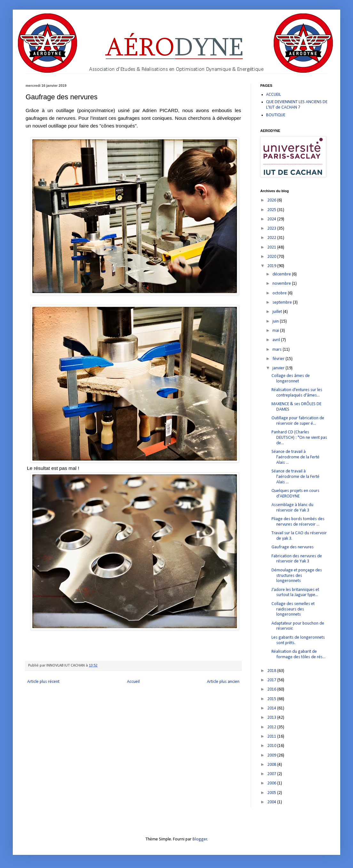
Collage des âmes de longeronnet (291, 379)
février (279, 359)
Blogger (200, 839)
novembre (282, 284)
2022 (272, 238)
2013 (272, 718)
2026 (272, 200)
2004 (272, 802)
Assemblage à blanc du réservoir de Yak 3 (292, 508)
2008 (272, 765)
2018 (272, 671)
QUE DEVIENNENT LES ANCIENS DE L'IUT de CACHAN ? (297, 105)
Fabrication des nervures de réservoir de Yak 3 (297, 559)
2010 (272, 746)
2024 (272, 219)
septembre (283, 303)
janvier (279, 368)
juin (276, 321)
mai (276, 331)
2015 (272, 699)
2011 (272, 737)
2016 (272, 689)
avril (277, 340)
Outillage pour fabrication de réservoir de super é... (298, 421)
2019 (272, 266)
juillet (278, 312)
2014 (272, 708)
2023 (272, 229)
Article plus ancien (223, 682)
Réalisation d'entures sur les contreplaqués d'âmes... (297, 393)
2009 (272, 755)
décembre (282, 274)
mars (278, 350)
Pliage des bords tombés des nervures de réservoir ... (298, 522)
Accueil (133, 682)
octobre (280, 293)
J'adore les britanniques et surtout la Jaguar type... (295, 593)
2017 (272, 680)
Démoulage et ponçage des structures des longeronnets (297, 576)
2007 (272, 774)
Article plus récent (43, 682)
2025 (272, 210)
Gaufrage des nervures (293, 547)
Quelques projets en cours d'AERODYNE (295, 494)
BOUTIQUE (276, 115)
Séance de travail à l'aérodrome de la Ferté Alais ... (295, 457)
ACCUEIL (274, 95)
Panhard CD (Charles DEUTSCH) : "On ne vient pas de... (299, 438)
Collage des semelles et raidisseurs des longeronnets (293, 609)
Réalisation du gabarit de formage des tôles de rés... (298, 654)
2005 (272, 793)
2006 (272, 783)
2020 (272, 257)
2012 (272, 727)
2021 (272, 247)
